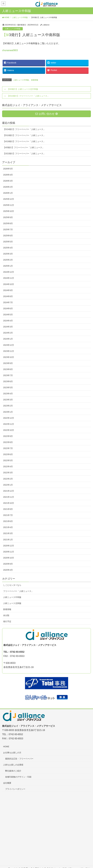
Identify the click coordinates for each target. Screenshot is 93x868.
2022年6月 (8, 454)
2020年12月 (9, 546)
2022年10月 (9, 430)
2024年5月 (8, 315)
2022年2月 (8, 479)
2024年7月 (8, 302)
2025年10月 (9, 211)
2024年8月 (8, 296)
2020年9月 (8, 564)
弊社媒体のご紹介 (13, 771)
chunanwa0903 (10, 50)
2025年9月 (8, 217)
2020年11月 (9, 552)
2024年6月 (8, 308)
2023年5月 (8, 387)
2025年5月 (8, 242)
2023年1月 (8, 412)
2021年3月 (8, 533)
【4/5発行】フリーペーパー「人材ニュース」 (24, 147)
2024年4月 (8, 321)
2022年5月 (8, 460)
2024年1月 (8, 339)
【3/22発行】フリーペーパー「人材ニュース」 (24, 154)
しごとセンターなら (12, 585)
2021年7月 (8, 515)
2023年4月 (8, 394)
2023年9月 (8, 363)
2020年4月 (8, 570)
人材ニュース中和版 (13, 29)
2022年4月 (8, 466)
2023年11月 (9, 351)
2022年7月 (8, 448)
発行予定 (7, 621)
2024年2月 (8, 333)
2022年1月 (8, 485)
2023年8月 (8, 369)
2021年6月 (8, 521)
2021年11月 (9, 497)
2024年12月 (9, 272)
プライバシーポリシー (15, 789)
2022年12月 (9, 418)
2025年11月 (9, 205)
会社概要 (7, 783)
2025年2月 (8, 260)
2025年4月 (8, 248)
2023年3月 (8, 400)
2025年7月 (8, 229)
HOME (6, 747)
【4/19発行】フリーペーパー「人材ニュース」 (24, 141)
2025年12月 (9, 199)
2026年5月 (8, 169)
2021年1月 (8, 540)
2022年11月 (9, 424)
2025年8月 (8, 223)
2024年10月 (9, 284)
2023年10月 (9, 357)
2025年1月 (8, 266)
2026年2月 (8, 187)
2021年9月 (8, 509)
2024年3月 (8, 327)
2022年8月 (8, 442)
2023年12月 (9, 345)
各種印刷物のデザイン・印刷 (18, 777)
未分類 (6, 615)
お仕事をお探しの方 (12, 753)
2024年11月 (9, 278)
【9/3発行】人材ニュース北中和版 (23, 89)
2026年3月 (8, 181)
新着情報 (35, 80)
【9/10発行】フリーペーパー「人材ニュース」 (28, 96)
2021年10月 (9, 503)
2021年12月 (9, 491)
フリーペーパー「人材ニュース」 (18, 591)
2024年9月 (8, 290)
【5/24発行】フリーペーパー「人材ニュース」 (24, 129)
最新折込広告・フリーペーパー (19, 759)
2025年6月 (8, 236)
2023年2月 (8, 406)
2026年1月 (8, 193)
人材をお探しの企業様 (13, 765)
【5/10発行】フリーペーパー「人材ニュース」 (24, 135)
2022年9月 (8, 436)
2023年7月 (8, 375)
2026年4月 (8, 175)
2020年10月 (9, 558)
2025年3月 (8, 254)
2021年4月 (8, 527)
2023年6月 (8, 381)
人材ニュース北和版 (12, 603)
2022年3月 (8, 473)
